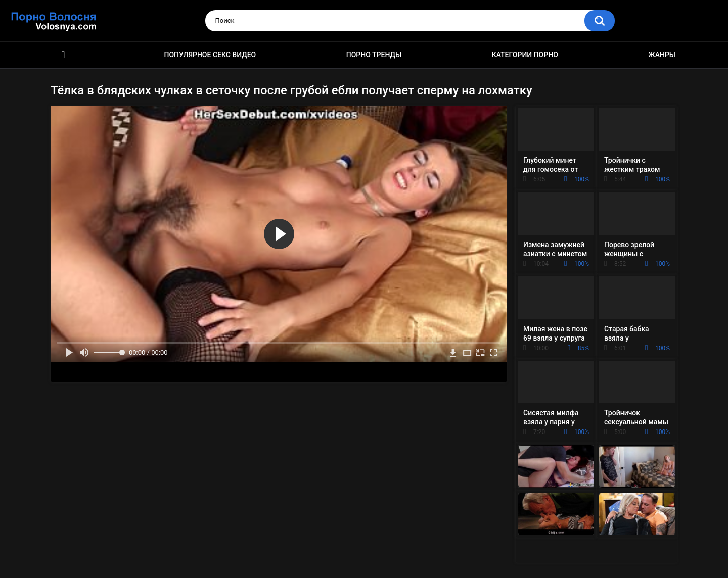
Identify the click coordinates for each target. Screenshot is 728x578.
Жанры (662, 55)
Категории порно (525, 55)
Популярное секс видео (210, 55)
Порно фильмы (63, 55)
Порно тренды (374, 55)
